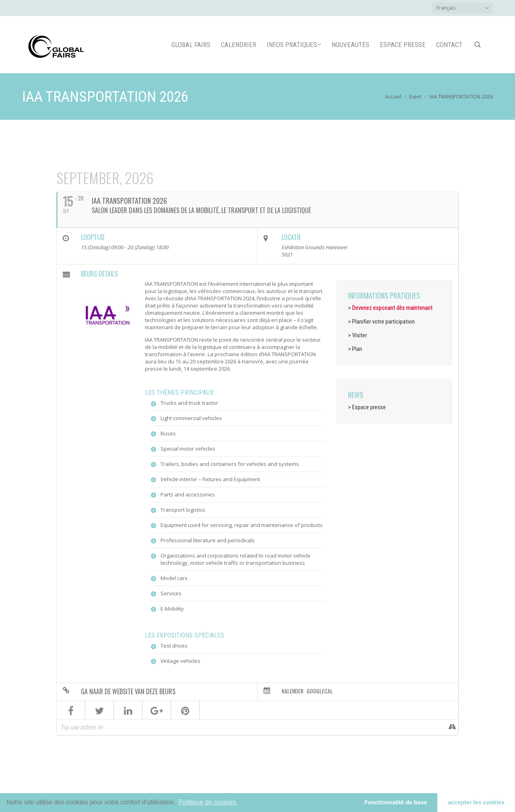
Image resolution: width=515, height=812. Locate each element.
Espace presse (369, 407)
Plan (357, 349)
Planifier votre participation (383, 322)
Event (415, 97)
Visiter (359, 335)
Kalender (293, 691)
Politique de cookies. (208, 802)
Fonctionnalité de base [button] (396, 802)
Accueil (393, 97)
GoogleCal (320, 691)
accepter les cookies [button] (476, 802)
